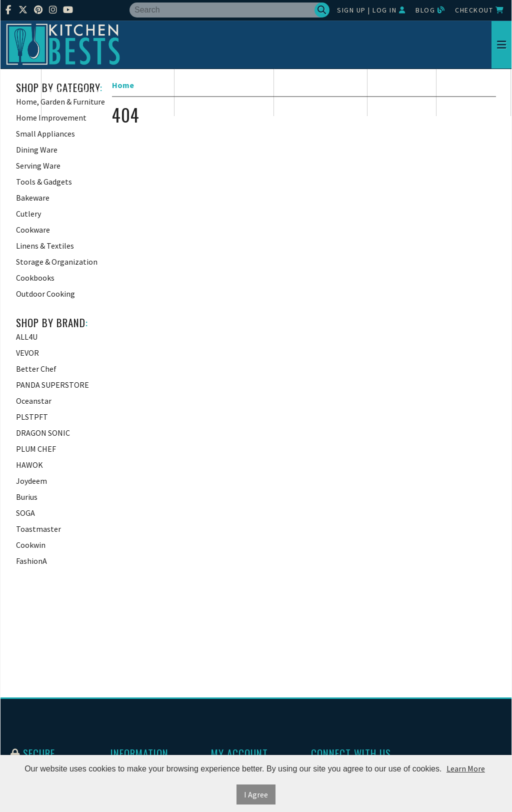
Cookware (33, 230)
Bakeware (33, 198)
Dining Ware (402, 92)
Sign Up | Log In (371, 10)
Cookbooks (35, 278)
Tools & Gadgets (44, 182)
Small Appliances (321, 92)
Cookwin (31, 545)
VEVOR (27, 353)
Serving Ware (474, 92)
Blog (430, 10)
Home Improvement (224, 92)
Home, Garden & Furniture (108, 92)
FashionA (31, 561)
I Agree (256, 794)
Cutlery (28, 214)
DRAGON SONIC (43, 433)
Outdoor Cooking (45, 294)
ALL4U (27, 337)
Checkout (479, 10)
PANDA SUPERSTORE (52, 385)
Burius (27, 497)
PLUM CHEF (36, 449)
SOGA (25, 513)
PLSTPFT (32, 417)
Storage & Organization (57, 262)
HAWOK (29, 465)
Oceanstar (34, 401)
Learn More (466, 768)
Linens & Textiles (45, 246)
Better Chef (36, 369)
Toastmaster (38, 529)
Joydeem (31, 481)
